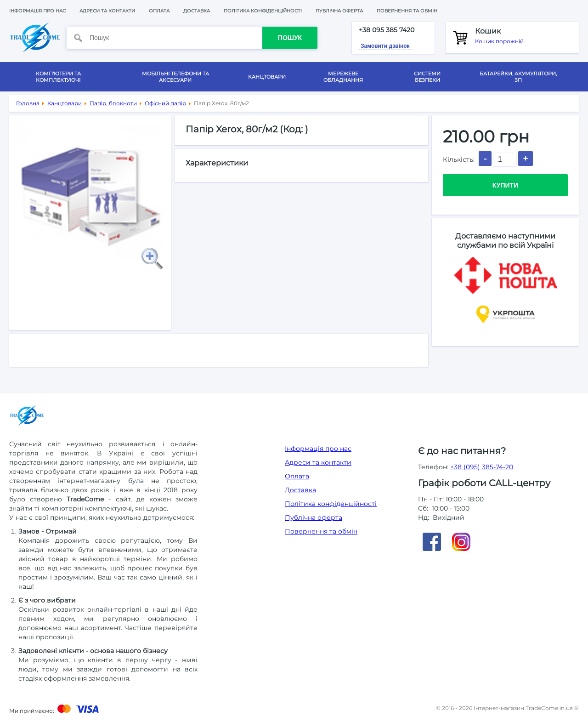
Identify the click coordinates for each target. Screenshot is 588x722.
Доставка (197, 11)
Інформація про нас (37, 11)
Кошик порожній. (523, 35)
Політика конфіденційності (263, 11)
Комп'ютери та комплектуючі (58, 77)
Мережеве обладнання (343, 77)
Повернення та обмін (407, 11)
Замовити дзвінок (385, 46)
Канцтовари (267, 77)
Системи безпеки (427, 77)
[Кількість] (505, 159)
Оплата (159, 11)
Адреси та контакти (107, 11)
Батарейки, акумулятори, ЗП (518, 77)
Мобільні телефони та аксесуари (175, 77)
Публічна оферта (339, 11)
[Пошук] (176, 38)
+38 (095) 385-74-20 (482, 467)
